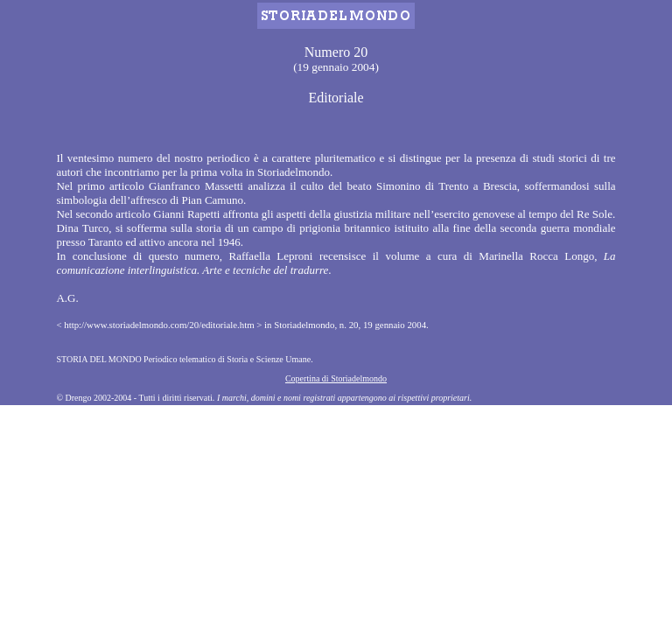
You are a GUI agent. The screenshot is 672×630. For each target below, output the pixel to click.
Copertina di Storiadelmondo (336, 378)
